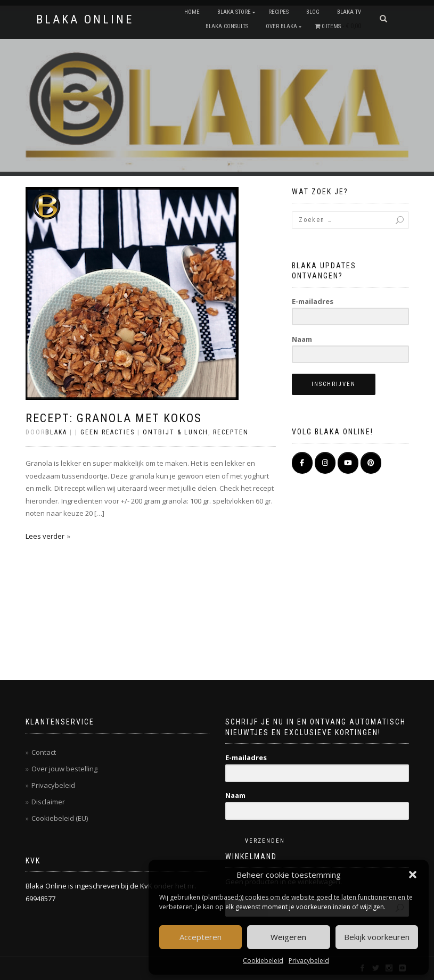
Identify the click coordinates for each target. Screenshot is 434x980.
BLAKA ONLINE (85, 20)
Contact (44, 752)
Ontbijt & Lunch (175, 432)
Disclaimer (48, 802)
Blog (313, 12)
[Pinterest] (371, 463)
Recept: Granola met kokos (114, 418)
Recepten (231, 432)
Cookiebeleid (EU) (60, 818)
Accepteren (200, 937)
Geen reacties (108, 432)
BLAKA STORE (234, 12)
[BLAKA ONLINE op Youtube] (348, 463)
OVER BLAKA (281, 26)
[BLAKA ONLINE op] (394, 463)
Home (192, 12)
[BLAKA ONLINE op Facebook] (302, 463)
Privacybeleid (309, 961)
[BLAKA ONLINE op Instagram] (325, 463)
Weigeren (288, 937)
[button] (413, 875)
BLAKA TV (349, 12)
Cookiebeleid (263, 961)
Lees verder (45, 536)
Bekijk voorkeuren (377, 937)
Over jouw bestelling (64, 769)
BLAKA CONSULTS (227, 26)
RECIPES (279, 12)
